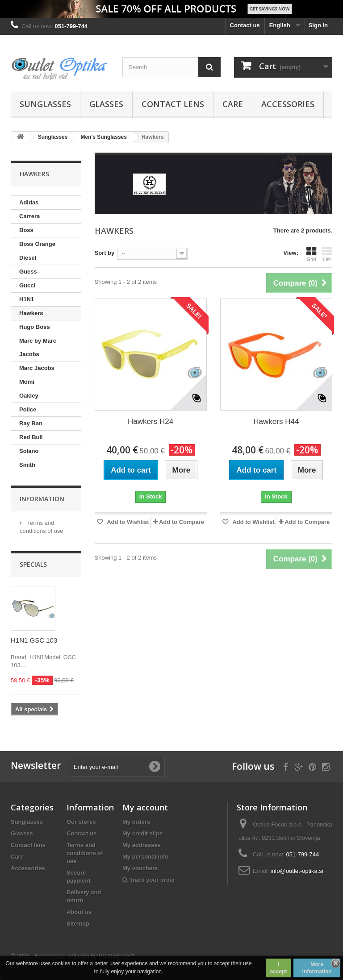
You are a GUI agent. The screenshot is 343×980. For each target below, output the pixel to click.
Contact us (245, 25)
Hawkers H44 (276, 421)
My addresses (142, 845)
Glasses (106, 104)
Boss (26, 230)
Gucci (27, 285)
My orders (136, 822)
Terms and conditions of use (85, 853)
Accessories (288, 104)
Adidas (29, 202)
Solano (29, 451)
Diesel (28, 258)
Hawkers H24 (151, 421)
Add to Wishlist (127, 522)
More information (317, 968)
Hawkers (31, 313)
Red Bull (31, 437)
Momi (27, 382)
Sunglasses (45, 104)
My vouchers (140, 868)
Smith (27, 465)
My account (145, 807)
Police (28, 409)
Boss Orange (37, 244)
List (327, 254)
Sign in (318, 25)
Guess (28, 272)
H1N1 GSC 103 (34, 640)
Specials (33, 564)
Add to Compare (182, 522)
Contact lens (173, 104)
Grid (311, 254)
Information (42, 499)
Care (233, 104)
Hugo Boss (35, 327)
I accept (279, 968)
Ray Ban (31, 423)
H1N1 (27, 299)
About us (79, 912)
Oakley (29, 396)
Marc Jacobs (37, 368)
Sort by (105, 253)
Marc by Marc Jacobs (38, 347)
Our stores (81, 822)
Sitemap (78, 924)
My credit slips (142, 833)
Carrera (29, 216)
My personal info (145, 857)
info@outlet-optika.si (297, 871)
